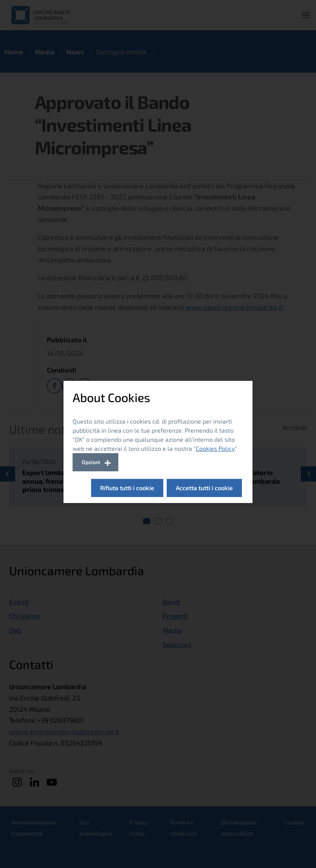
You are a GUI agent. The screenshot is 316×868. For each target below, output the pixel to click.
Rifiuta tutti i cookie (127, 488)
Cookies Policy (215, 448)
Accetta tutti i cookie (204, 488)
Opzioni (91, 462)
